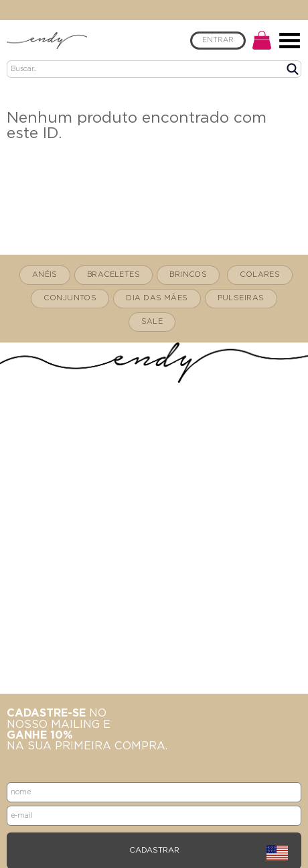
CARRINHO (262, 40)
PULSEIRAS (241, 298)
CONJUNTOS (70, 298)
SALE (152, 321)
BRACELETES (113, 274)
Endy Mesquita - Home (47, 40)
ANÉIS (45, 274)
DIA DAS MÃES (157, 298)
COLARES (260, 274)
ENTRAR (218, 40)
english (277, 853)
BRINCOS (188, 274)
